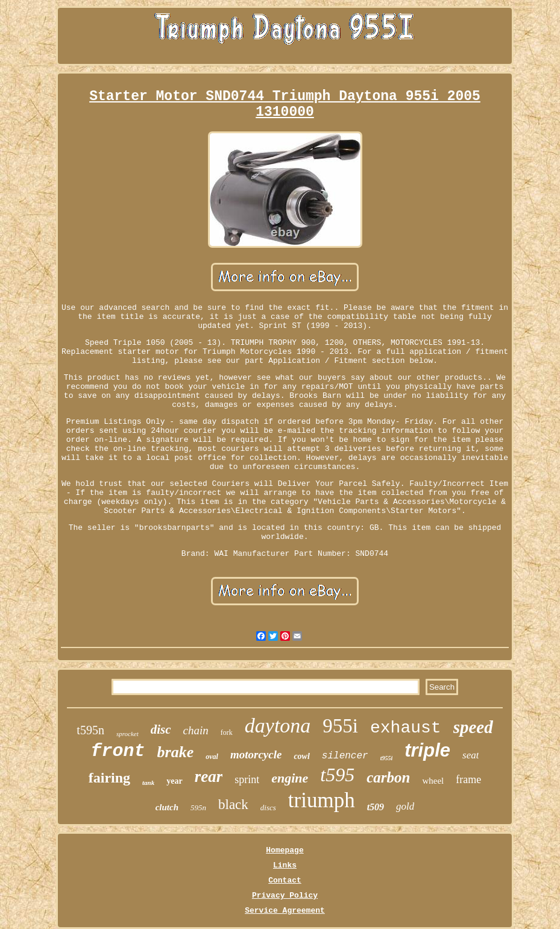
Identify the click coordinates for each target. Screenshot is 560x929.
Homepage (285, 850)
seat (470, 755)
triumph (322, 800)
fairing (109, 778)
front (118, 751)
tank (148, 783)
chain (196, 730)
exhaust (406, 728)
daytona (278, 726)
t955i (387, 758)
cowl (301, 756)
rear (209, 776)
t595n (90, 730)
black (233, 805)
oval (212, 757)
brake (176, 752)
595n (198, 808)
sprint (247, 779)
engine (290, 778)
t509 (376, 807)
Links (285, 865)
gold (405, 806)
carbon (388, 777)
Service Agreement (285, 911)
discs (268, 808)
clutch (167, 807)
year (174, 781)
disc (161, 729)
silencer (345, 756)
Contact (285, 880)
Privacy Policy (285, 896)
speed (473, 727)
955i (340, 726)
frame (468, 779)
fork (227, 732)
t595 (337, 775)
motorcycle (256, 754)
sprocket (127, 734)
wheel (433, 781)
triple (427, 750)
